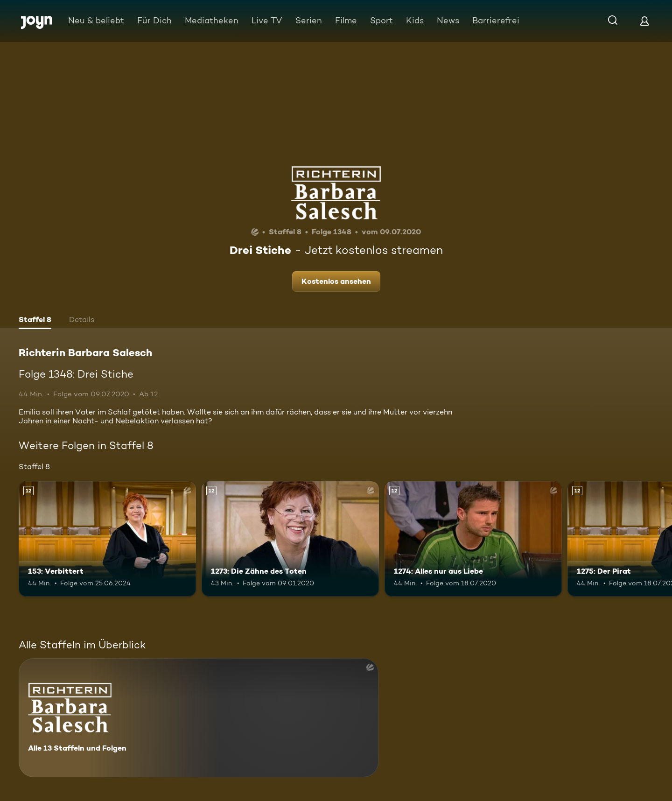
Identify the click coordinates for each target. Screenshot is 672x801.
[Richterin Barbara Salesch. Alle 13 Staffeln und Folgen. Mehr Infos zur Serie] (199, 718)
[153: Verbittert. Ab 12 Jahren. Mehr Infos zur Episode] (107, 539)
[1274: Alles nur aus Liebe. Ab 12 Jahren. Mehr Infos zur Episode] (473, 539)
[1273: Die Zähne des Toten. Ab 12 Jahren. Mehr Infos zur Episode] (290, 539)
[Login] (644, 21)
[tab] (35, 321)
